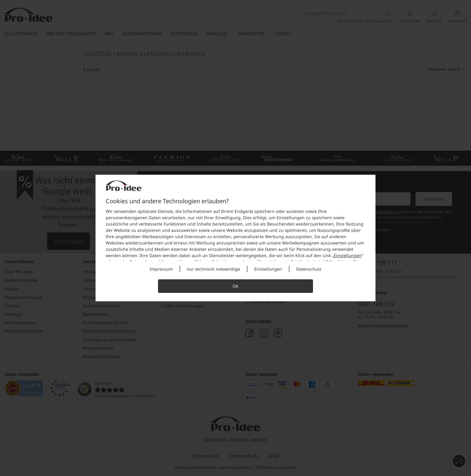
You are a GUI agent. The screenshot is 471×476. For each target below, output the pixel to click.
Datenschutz (309, 269)
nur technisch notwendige (213, 269)
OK (235, 286)
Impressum (161, 269)
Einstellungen (348, 255)
